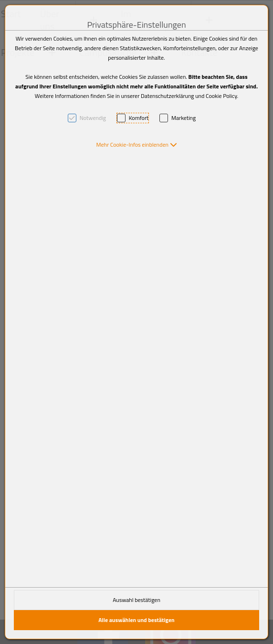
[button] (136, 145)
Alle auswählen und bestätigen (136, 620)
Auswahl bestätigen (136, 600)
